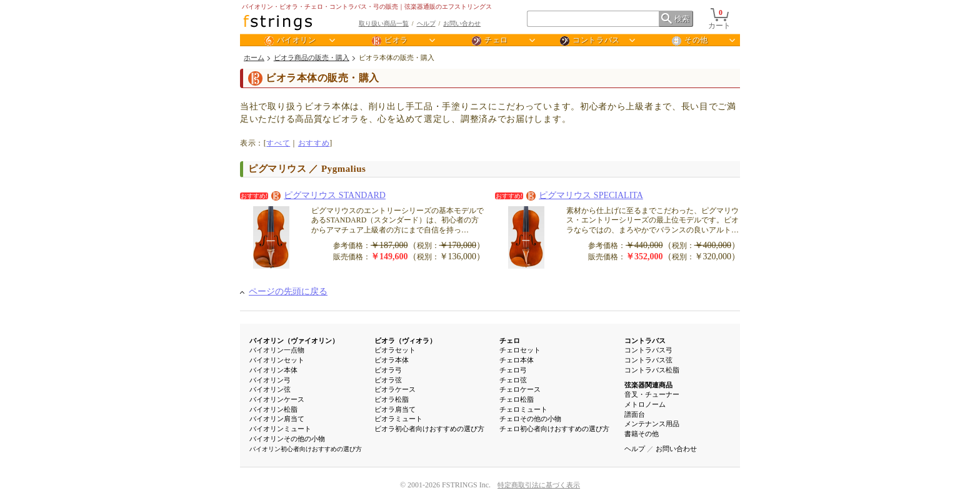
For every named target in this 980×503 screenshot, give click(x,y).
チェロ (490, 41)
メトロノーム (645, 404)
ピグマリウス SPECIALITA (585, 195)
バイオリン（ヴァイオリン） (294, 341)
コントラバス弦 (648, 360)
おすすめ (314, 143)
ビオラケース (395, 389)
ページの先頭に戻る (288, 291)
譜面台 (635, 414)
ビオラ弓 (388, 370)
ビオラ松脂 (392, 399)
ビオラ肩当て (395, 409)
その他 (690, 41)
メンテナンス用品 (652, 424)
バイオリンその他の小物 (287, 439)
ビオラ (390, 41)
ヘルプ (426, 23)
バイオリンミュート (280, 429)
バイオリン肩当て (277, 419)
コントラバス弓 (648, 350)
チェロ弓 (513, 370)
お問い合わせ (462, 23)
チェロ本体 (517, 360)
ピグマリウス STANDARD (328, 195)
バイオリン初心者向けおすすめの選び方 (306, 449)
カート (719, 21)
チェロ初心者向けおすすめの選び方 (554, 429)
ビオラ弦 (388, 380)
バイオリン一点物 (277, 350)
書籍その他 (642, 434)
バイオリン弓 (270, 380)
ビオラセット (395, 350)
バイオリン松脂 (273, 409)
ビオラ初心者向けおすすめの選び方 (429, 429)
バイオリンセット (277, 360)
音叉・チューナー (652, 394)
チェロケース (520, 389)
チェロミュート (523, 409)
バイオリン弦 (270, 389)
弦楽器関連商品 (648, 385)
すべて (278, 143)
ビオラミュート (398, 419)
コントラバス (590, 41)
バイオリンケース (277, 399)
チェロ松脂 (517, 399)
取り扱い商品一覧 (384, 23)
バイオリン (290, 41)
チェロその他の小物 (530, 419)
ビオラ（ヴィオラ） (405, 341)
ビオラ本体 (392, 360)
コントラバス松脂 (652, 370)
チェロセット (520, 350)
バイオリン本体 (273, 370)
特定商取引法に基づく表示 (539, 485)
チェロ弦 (513, 380)
